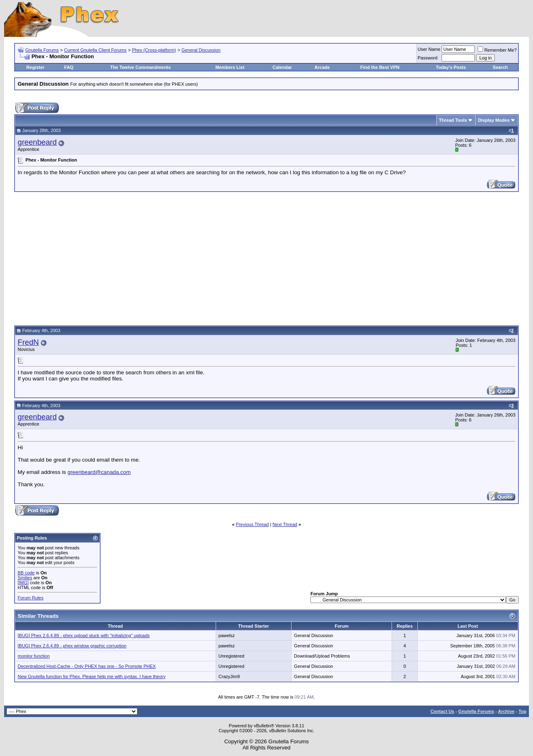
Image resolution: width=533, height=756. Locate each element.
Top (523, 711)
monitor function (34, 656)
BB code (26, 573)
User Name (429, 49)
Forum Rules (31, 598)
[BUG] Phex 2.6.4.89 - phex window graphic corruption (72, 646)
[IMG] (23, 583)
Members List (230, 67)
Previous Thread (252, 524)
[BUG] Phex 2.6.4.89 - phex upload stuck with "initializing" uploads (84, 635)
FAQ (69, 67)
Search (500, 67)
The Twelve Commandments (141, 67)
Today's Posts (451, 67)
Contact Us (442, 711)
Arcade (322, 67)
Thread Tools (453, 120)
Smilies (25, 578)
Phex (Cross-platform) (154, 50)
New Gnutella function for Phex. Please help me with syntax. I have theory (92, 676)
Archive (506, 711)
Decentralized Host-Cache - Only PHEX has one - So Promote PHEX (87, 666)
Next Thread (285, 524)
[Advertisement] (266, 257)
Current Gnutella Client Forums (95, 50)
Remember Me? (497, 50)
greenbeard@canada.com (99, 472)
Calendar (282, 67)
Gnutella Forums (42, 50)
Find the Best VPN (380, 67)
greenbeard (37, 142)
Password (428, 58)
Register (35, 67)
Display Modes (494, 120)
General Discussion (201, 50)
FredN (28, 342)
